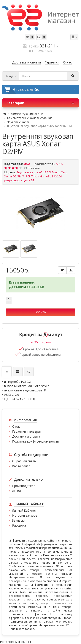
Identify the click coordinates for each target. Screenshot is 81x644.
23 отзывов (32, 168)
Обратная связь (24, 461)
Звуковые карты (19, 122)
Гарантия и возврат (27, 431)
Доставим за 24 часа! (27, 287)
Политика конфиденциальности (36, 441)
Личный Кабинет (24, 510)
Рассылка (19, 525)
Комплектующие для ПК (27, 114)
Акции (16, 491)
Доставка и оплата (26, 436)
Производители (24, 486)
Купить (41, 312)
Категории (40, 103)
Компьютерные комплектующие (30, 118)
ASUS (60, 164)
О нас (16, 426)
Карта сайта (21, 466)
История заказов (25, 515)
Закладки (19, 520)
